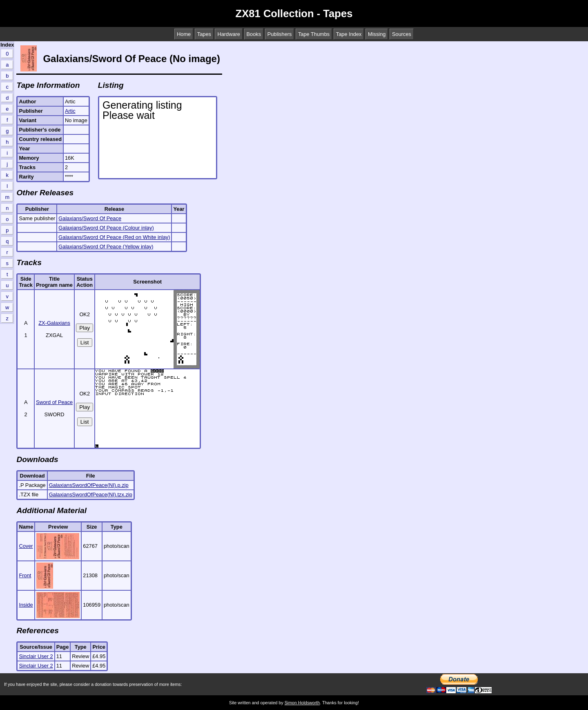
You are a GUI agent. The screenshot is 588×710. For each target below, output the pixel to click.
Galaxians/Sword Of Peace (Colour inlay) (106, 228)
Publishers (280, 34)
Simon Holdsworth (302, 703)
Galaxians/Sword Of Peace (90, 218)
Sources (402, 34)
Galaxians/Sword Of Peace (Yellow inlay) (106, 247)
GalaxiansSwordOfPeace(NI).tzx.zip (91, 495)
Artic (70, 111)
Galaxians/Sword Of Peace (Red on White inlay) (114, 237)
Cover (26, 546)
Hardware (228, 34)
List (85, 343)
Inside (26, 605)
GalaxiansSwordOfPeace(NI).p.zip (89, 485)
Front (25, 575)
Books (254, 34)
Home (184, 34)
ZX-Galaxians (54, 323)
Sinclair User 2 (36, 656)
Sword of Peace (54, 402)
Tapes (204, 34)
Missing (377, 34)
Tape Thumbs (314, 34)
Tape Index (349, 34)
